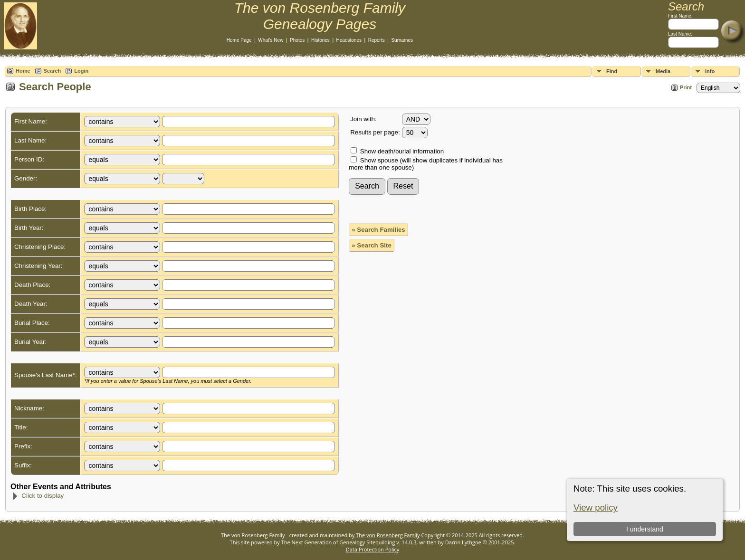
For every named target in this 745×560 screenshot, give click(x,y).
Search (53, 71)
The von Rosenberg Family (387, 535)
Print (686, 87)
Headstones (349, 40)
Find (612, 71)
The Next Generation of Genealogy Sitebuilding (338, 542)
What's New (271, 40)
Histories (320, 40)
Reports (377, 40)
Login (81, 71)
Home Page (239, 40)
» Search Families (378, 230)
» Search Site (372, 245)
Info (710, 71)
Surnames (402, 40)
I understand (645, 529)
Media (663, 71)
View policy (596, 508)
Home (23, 71)
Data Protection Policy (373, 549)
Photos (297, 40)
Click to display (38, 496)
